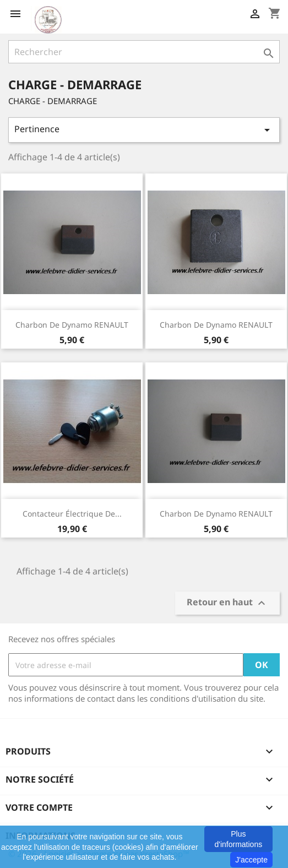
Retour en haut (227, 603)
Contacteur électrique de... (72, 514)
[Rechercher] (144, 52)
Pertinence (144, 130)
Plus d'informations (238, 839)
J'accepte (251, 860)
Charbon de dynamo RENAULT (72, 325)
